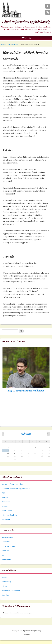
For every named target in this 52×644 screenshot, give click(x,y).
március (26, 434)
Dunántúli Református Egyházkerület (16, 489)
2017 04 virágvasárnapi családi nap (26, 390)
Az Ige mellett (7, 537)
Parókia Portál (7, 511)
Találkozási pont (12, 45)
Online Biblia (7, 542)
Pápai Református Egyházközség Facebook (48, 6)
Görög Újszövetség (9, 546)
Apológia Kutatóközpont (11, 590)
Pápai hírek (6, 519)
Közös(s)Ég (6, 582)
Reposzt (5, 506)
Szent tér (5, 550)
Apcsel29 (5, 595)
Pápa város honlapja (9, 515)
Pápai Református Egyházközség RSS (48, 12)
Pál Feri (5, 586)
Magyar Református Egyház (12, 484)
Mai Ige (5, 555)
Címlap (3, 45)
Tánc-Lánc (6, 502)
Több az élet (7, 559)
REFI (4, 493)
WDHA (28, 634)
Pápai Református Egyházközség (32, 631)
